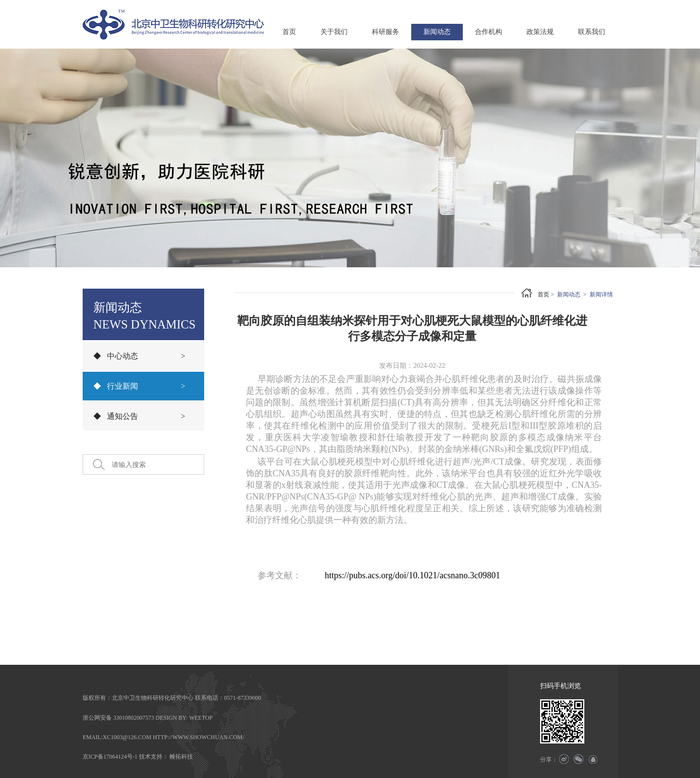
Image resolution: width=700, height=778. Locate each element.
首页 (289, 32)
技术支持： (154, 757)
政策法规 (540, 32)
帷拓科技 (181, 757)
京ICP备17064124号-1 (110, 757)
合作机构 (489, 32)
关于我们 (334, 32)
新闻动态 (437, 32)
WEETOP (201, 718)
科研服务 (385, 32)
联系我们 (592, 32)
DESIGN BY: (172, 718)
